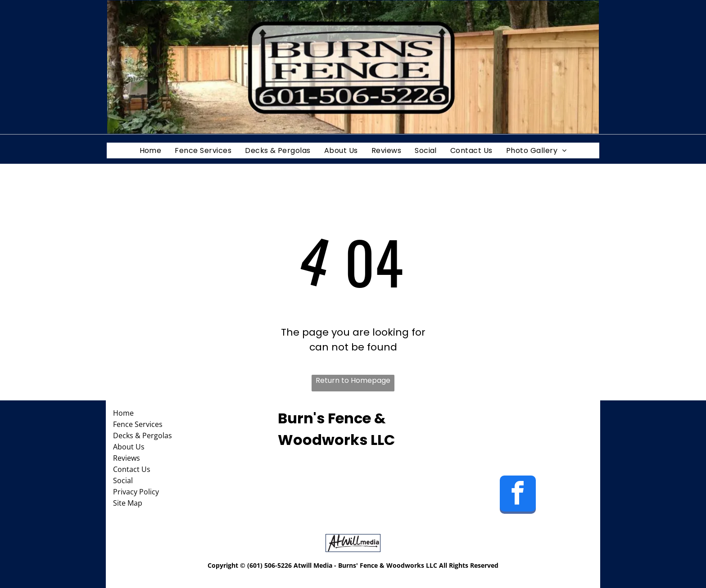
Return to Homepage (353, 380)
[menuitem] (151, 150)
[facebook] (518, 496)
